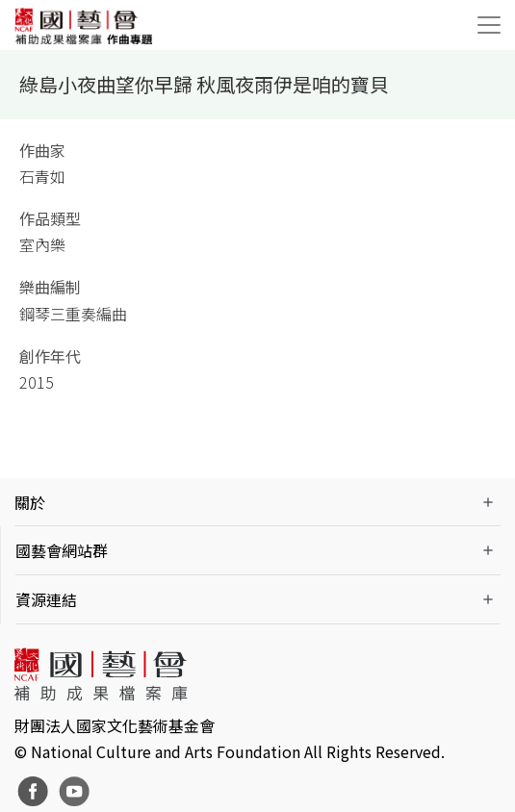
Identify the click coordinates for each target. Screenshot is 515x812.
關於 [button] (30, 502)
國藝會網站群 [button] (62, 550)
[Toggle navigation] (489, 25)
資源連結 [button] (46, 599)
